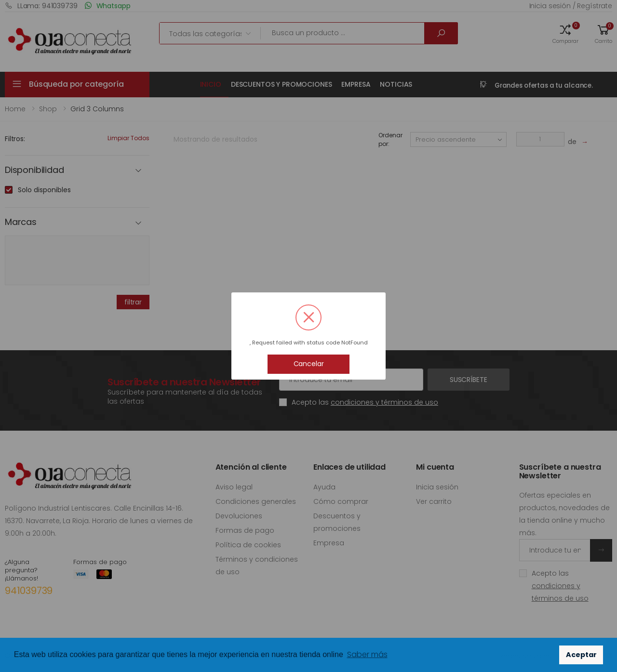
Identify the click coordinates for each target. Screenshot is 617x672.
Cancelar (309, 364)
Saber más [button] (367, 654)
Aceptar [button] (581, 655)
